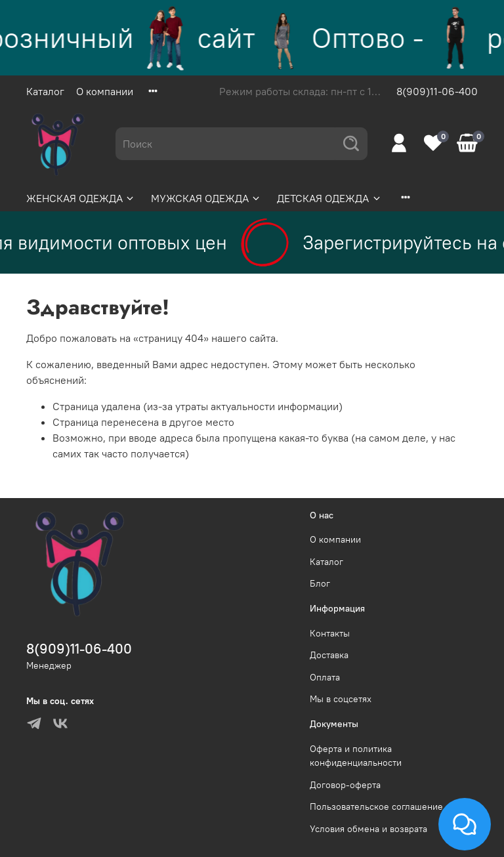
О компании (105, 91)
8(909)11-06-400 (437, 91)
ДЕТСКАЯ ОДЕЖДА (329, 198)
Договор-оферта (345, 785)
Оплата (325, 677)
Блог (320, 583)
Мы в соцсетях (341, 699)
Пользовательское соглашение (376, 806)
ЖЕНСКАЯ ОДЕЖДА (81, 198)
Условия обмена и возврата (368, 829)
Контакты (330, 633)
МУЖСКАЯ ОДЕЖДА (206, 198)
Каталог (45, 91)
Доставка (329, 655)
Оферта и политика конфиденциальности (356, 756)
